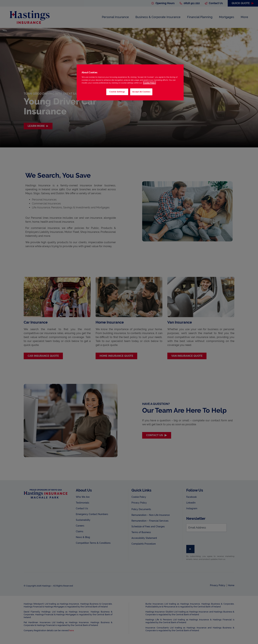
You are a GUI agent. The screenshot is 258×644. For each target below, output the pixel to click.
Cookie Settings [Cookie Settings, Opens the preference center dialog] (117, 92)
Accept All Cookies (141, 92)
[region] (130, 82)
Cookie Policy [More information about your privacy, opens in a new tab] (149, 83)
